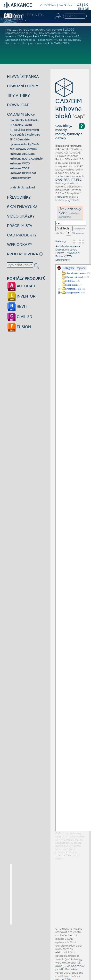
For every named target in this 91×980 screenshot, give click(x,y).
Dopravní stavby (66, 250)
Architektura (68, 246)
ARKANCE (48, 5)
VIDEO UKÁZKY (21, 216)
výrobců (73, 200)
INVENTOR (21, 296)
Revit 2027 (40, 36)
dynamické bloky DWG (24, 144)
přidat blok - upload (22, 187)
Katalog (61, 241)
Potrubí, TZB (64, 256)
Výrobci (82, 268)
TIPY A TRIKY (18, 95)
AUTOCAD (21, 286)
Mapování (73, 253)
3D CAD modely (20, 139)
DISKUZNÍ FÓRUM (23, 86)
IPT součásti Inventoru (24, 130)
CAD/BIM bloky (21, 114)
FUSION (19, 327)
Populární (62, 197)
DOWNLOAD (18, 105)
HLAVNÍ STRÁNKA (23, 77)
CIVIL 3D (20, 317)
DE (87, 9)
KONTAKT (66, 5)
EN (80, 9)
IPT (73, 180)
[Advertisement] (48, 894)
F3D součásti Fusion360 (25, 135)
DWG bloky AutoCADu (24, 120)
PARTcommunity (20, 178)
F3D (79, 180)
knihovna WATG (20, 163)
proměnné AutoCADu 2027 (51, 43)
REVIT (17, 306)
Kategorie (69, 268)
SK (86, 5)
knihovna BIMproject (23, 173)
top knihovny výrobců (23, 149)
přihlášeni (64, 217)
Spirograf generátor (19, 40)
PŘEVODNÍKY (19, 197)
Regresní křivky (46, 40)
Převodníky (74, 40)
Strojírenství (63, 260)
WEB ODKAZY (20, 245)
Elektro (60, 253)
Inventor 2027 (15, 36)
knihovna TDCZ (20, 168)
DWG (59, 180)
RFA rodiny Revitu (21, 125)
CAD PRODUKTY (22, 235)
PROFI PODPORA (23, 254)
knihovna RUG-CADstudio (26, 159)
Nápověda (75, 233)
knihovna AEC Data (22, 154)
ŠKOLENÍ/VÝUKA (22, 207)
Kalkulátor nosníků (67, 36)
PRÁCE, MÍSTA (20, 226)
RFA (67, 180)
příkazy (25, 43)
